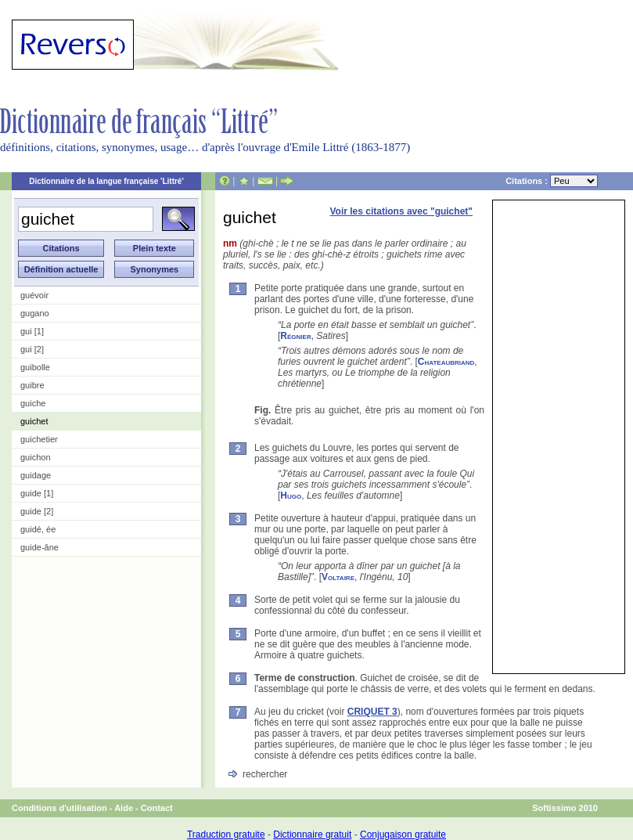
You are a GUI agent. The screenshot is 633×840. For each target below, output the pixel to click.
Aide (124, 808)
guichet (34, 421)
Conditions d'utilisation (59, 808)
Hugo (291, 496)
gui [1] (32, 331)
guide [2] (37, 511)
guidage (36, 475)
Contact (157, 808)
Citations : (552, 181)
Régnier (295, 336)
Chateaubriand (446, 362)
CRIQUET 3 (372, 712)
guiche (33, 403)
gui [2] (32, 349)
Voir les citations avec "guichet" (401, 211)
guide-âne (40, 547)
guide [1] (37, 493)
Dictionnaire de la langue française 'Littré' (106, 181)
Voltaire (338, 577)
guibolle (35, 367)
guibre (32, 385)
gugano (35, 313)
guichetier (39, 439)
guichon (36, 457)
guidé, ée (38, 529)
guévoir (34, 295)
